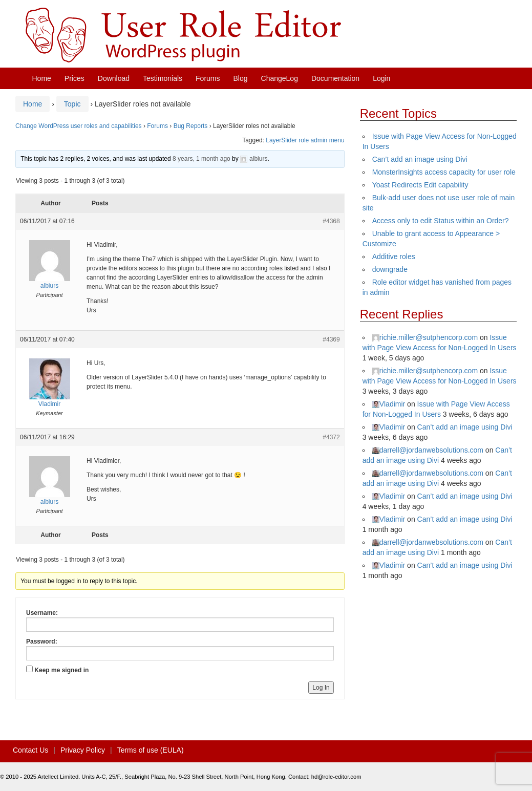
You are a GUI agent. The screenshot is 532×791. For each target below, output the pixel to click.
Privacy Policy (83, 750)
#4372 (331, 437)
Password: (42, 642)
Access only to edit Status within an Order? (441, 221)
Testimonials (163, 78)
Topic (72, 104)
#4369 (331, 339)
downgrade (390, 269)
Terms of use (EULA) (151, 750)
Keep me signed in (61, 670)
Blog (241, 78)
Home (42, 78)
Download (114, 78)
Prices (75, 78)
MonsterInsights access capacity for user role (444, 172)
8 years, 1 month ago (201, 159)
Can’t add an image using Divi (420, 159)
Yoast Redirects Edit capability (420, 185)
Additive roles (394, 256)
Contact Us (30, 750)
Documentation (335, 78)
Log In (321, 688)
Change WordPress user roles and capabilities (79, 126)
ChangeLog (280, 78)
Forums (208, 78)
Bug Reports (191, 126)
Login (381, 78)
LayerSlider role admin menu (305, 140)
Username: (42, 613)
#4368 (331, 221)
